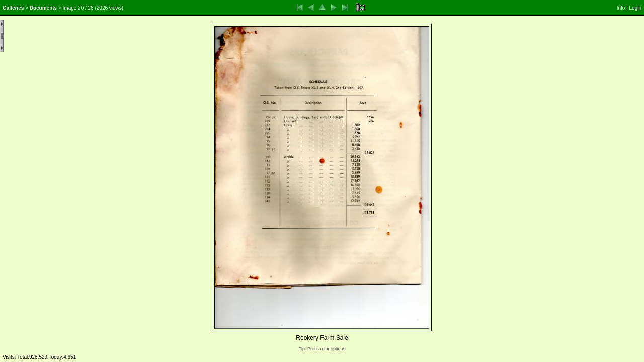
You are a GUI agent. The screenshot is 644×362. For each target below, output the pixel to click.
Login (635, 8)
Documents (43, 8)
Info (621, 8)
